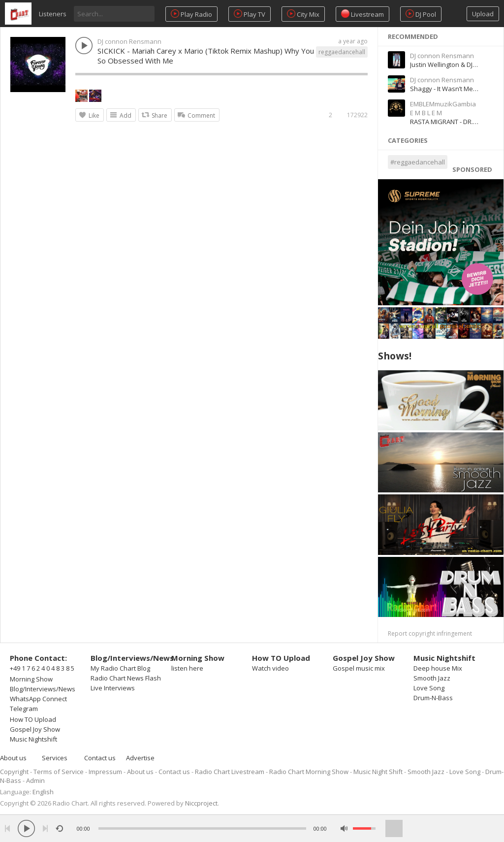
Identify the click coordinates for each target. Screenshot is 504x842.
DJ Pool (421, 14)
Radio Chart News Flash (126, 678)
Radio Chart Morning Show (309, 772)
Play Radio (191, 14)
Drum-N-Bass (433, 698)
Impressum (105, 772)
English (43, 792)
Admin (35, 780)
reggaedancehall (342, 52)
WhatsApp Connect (38, 699)
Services (55, 758)
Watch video (270, 668)
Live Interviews (113, 688)
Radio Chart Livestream (230, 772)
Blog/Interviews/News (43, 689)
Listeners (53, 14)
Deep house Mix (438, 668)
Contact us (100, 758)
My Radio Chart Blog (120, 668)
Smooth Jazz (432, 678)
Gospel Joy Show (35, 729)
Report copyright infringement (430, 633)
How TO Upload (33, 719)
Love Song (429, 688)
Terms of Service (59, 772)
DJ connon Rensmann (129, 41)
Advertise (140, 758)
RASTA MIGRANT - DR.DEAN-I (451, 122)
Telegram (24, 709)
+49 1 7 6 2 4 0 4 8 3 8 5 (42, 668)
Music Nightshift (33, 739)
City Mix (303, 14)
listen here (187, 668)
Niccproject (201, 803)
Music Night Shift (378, 772)
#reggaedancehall (418, 162)
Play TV (250, 14)
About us (13, 758)
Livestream (362, 14)
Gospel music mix (359, 668)
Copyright (14, 772)
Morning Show (31, 679)
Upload (483, 14)
